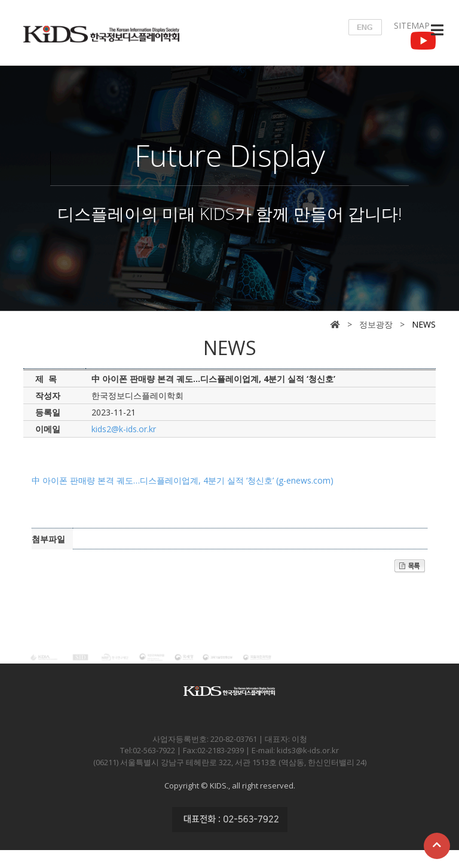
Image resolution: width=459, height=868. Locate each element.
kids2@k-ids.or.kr (124, 429)
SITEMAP (412, 25)
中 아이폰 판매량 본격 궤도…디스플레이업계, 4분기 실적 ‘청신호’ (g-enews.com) (183, 480)
